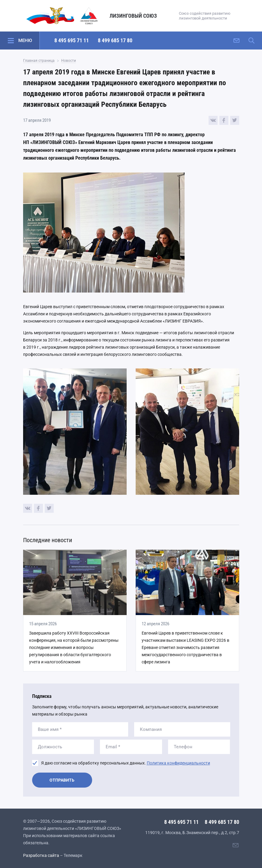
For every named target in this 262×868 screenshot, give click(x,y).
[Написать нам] (236, 41)
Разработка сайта (41, 855)
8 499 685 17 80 (115, 40)
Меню (25, 41)
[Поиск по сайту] (251, 41)
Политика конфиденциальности (178, 763)
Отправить (62, 780)
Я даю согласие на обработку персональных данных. (126, 763)
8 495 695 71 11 (72, 40)
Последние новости (48, 540)
